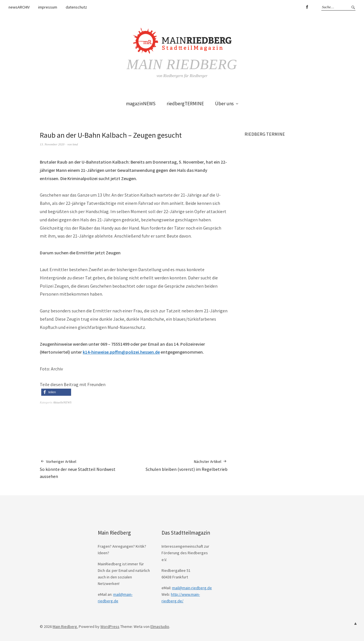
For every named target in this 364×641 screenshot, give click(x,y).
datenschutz (76, 7)
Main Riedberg (182, 64)
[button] (56, 392)
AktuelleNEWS (62, 402)
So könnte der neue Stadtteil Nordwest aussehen (87, 469)
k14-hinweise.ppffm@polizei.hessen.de (121, 352)
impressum (48, 7)
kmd (75, 144)
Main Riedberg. (65, 626)
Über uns (224, 104)
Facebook (307, 7)
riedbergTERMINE (185, 104)
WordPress (110, 626)
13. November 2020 (52, 144)
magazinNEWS (141, 104)
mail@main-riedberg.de (192, 588)
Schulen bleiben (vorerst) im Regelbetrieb (187, 465)
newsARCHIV (19, 7)
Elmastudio (160, 626)
